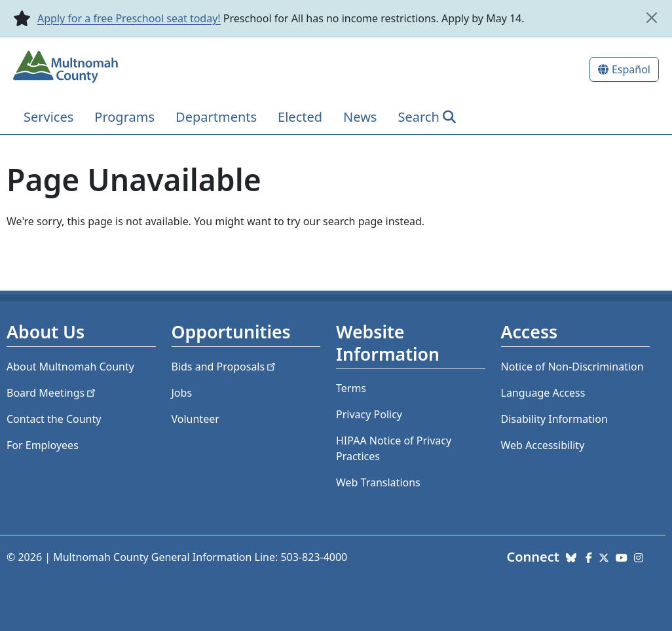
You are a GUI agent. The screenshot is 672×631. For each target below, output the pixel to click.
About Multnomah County (70, 367)
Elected (300, 117)
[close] (652, 18)
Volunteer (196, 419)
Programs (124, 117)
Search (418, 117)
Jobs (182, 393)
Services (48, 117)
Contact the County (54, 419)
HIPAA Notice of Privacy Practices (394, 448)
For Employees (43, 445)
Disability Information (554, 419)
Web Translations (378, 482)
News (360, 117)
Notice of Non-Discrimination (572, 367)
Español (631, 69)
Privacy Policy (369, 414)
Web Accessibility (543, 445)
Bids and (225, 367)
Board (52, 393)
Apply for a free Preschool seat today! (129, 18)
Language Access (543, 393)
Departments (216, 117)
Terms (351, 388)
